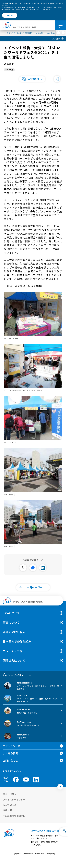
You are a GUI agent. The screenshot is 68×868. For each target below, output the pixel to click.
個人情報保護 (10, 805)
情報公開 (7, 810)
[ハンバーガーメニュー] (60, 24)
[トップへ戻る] (60, 787)
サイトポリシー (11, 794)
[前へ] (58, 33)
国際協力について (14, 660)
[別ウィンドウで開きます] (23, 568)
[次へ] (63, 33)
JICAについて (11, 613)
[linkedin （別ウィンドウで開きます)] (36, 780)
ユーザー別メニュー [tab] (17, 675)
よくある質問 (10, 753)
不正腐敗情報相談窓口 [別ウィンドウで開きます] (14, 816)
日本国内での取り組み (17, 641)
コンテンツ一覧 (12, 746)
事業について (11, 622)
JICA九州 (56, 39)
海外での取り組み (14, 632)
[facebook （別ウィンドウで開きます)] (16, 780)
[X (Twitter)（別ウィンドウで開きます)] (6, 780)
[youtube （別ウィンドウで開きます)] (26, 780)
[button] (32, 79)
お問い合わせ (10, 760)
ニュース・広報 (13, 651)
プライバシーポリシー (49, 7)
